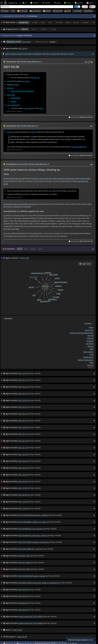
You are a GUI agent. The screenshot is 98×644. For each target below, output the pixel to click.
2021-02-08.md (23, 62)
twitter (33, 132)
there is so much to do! (42, 178)
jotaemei (10, 88)
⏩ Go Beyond (22, 11)
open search (29, 108)
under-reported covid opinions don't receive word (71, 178)
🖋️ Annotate (77, 11)
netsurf (13, 101)
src (4, 216)
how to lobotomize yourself (14, 178)
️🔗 (89, 62)
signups (16, 85)
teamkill (52, 42)
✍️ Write (68, 11)
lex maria (26, 81)
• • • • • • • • (49, 22)
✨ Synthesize (89, 11)
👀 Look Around (35, 11)
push (9, 95)
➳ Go (13, 11)
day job (37, 78)
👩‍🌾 (4, 62)
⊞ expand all (58, 11)
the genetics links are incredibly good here (20, 204)
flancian (10, 132)
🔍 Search (5, 11)
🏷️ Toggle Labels (85, 264)
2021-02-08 (18, 630)
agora (41, 108)
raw (86, 62)
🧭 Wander (47, 11)
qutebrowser (16, 98)
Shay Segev (26, 42)
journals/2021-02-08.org (27, 164)
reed (13, 95)
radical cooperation (79, 147)
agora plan (16, 105)
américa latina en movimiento (22, 91)
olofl (9, 81)
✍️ (92, 62)
